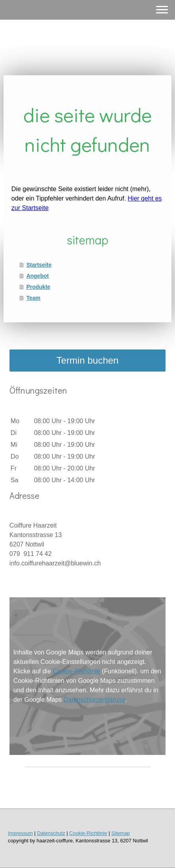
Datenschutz (51, 833)
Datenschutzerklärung (94, 700)
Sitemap (121, 833)
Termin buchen (87, 360)
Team (34, 298)
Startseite (39, 265)
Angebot (38, 276)
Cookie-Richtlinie (76, 671)
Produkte (39, 287)
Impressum (20, 833)
